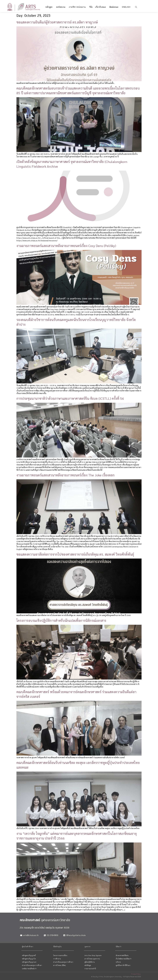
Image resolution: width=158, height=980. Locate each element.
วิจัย (91, 7)
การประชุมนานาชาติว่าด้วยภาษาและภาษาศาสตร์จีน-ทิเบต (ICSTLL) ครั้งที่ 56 (70, 398)
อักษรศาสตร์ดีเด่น (122, 955)
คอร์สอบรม (61, 7)
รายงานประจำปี (90, 969)
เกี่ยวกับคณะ (101, 7)
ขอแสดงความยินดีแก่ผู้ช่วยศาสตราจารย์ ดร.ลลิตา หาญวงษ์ (57, 22)
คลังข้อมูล (88, 965)
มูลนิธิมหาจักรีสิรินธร (123, 965)
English (126, 7)
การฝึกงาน (57, 959)
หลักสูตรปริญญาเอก (29, 962)
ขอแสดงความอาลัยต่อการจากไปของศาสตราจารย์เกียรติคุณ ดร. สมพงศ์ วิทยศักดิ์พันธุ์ (75, 554)
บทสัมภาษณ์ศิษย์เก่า (29, 969)
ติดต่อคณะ (114, 7)
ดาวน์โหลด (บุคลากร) (92, 959)
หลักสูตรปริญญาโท (29, 959)
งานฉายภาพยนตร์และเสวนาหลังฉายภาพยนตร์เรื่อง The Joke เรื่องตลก (66, 475)
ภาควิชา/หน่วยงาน (78, 7)
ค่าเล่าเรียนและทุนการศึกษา (32, 965)
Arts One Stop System (93, 955)
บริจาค (118, 962)
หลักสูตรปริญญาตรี (29, 955)
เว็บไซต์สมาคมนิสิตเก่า (124, 959)
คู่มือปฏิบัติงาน (90, 962)
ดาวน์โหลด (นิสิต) (60, 965)
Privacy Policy (136, 974)
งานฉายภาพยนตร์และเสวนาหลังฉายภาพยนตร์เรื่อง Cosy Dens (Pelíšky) (66, 246)
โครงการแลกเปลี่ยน (60, 955)
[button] (136, 7)
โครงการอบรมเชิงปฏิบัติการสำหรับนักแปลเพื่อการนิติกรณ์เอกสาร (61, 620)
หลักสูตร (49, 7)
